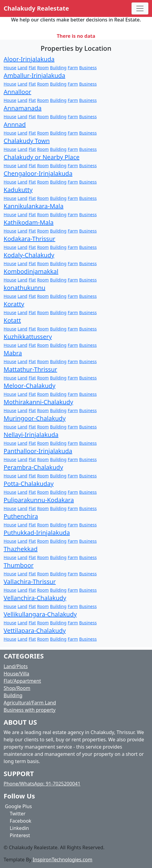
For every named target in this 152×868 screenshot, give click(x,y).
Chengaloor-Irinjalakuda (38, 173)
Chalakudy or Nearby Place (42, 157)
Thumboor (19, 565)
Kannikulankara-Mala (33, 206)
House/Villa (16, 674)
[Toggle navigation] (140, 8)
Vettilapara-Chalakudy (35, 631)
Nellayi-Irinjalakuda (31, 435)
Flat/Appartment (22, 681)
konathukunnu (24, 288)
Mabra (13, 353)
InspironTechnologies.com (62, 860)
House (10, 68)
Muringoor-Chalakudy (35, 418)
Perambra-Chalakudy (33, 467)
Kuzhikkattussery (28, 337)
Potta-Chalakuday (29, 484)
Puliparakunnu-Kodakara (39, 500)
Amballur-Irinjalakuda (34, 75)
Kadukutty (18, 190)
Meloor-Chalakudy (30, 386)
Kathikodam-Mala (29, 222)
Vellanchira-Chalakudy (35, 598)
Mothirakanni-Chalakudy (38, 402)
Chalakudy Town (27, 141)
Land (22, 68)
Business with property (30, 710)
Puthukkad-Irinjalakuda (37, 533)
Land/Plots (16, 666)
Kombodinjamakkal (31, 271)
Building (58, 68)
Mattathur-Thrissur (30, 369)
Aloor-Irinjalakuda (29, 59)
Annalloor (17, 92)
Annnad (15, 124)
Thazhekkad (21, 549)
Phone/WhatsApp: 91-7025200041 (42, 784)
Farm (73, 68)
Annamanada (23, 108)
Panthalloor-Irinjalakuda (38, 451)
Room (43, 68)
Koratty (14, 304)
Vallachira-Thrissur (30, 582)
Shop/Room (17, 688)
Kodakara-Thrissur (29, 239)
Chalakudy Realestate (36, 8)
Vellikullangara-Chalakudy (40, 614)
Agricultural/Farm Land (30, 703)
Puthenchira (21, 516)
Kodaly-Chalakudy (29, 255)
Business (88, 68)
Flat (32, 68)
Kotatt (12, 320)
